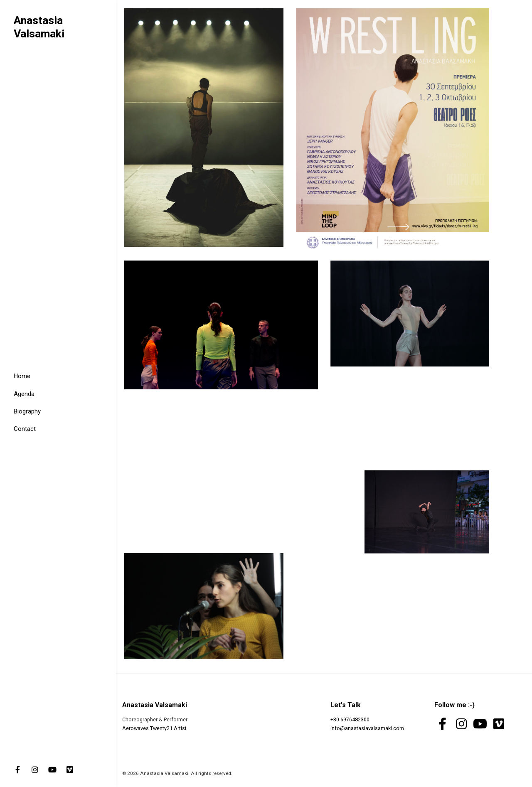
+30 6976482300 (350, 719)
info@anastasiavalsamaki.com (367, 728)
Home (22, 376)
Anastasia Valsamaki (39, 27)
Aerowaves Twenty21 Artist (154, 728)
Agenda (24, 394)
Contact (25, 429)
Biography (27, 411)
